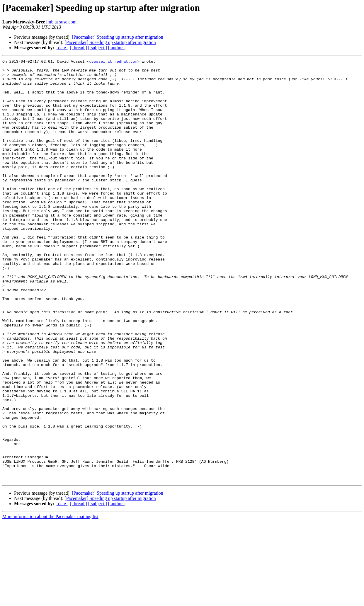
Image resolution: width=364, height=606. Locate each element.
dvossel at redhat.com (113, 62)
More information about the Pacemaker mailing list (50, 601)
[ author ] (117, 48)
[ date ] (62, 48)
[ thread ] (78, 48)
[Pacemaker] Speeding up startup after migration (117, 37)
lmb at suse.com (62, 22)
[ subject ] (98, 48)
